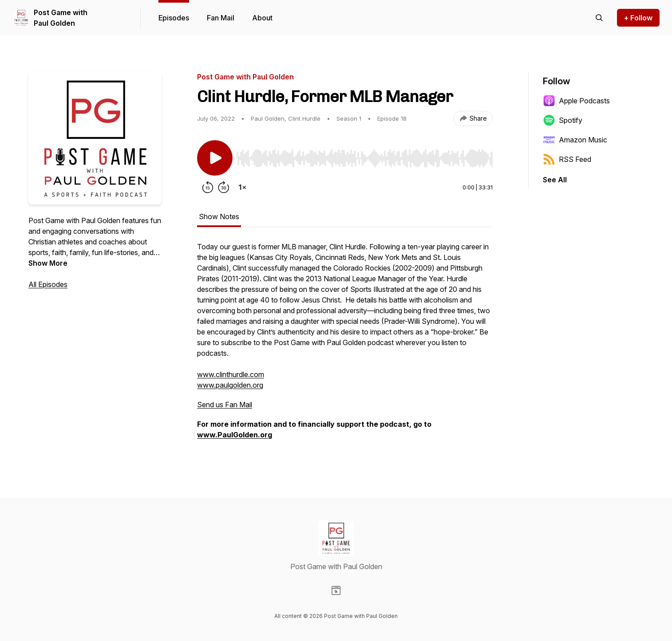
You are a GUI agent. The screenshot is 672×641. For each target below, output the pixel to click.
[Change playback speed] (242, 187)
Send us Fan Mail (225, 405)
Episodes (174, 18)
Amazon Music (575, 140)
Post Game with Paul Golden (61, 18)
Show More (48, 263)
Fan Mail (221, 18)
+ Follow (638, 18)
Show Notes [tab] (219, 216)
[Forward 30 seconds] (224, 187)
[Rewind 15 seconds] (208, 187)
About (262, 18)
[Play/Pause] (215, 158)
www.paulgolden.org (230, 385)
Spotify (563, 120)
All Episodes (48, 284)
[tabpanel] (345, 345)
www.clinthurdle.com (231, 374)
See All (555, 180)
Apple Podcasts (576, 101)
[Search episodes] (599, 18)
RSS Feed (567, 159)
